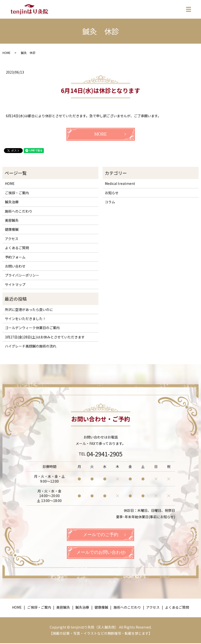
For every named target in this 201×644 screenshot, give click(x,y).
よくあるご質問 (17, 248)
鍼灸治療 (12, 202)
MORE (100, 134)
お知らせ (112, 193)
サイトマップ (15, 284)
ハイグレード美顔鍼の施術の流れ (31, 346)
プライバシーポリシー (22, 275)
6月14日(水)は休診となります (100, 90)
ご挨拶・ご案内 (17, 193)
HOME (6, 53)
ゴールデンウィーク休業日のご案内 (32, 328)
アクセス (12, 239)
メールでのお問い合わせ (101, 553)
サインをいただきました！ (25, 319)
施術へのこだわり (19, 211)
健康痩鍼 (12, 229)
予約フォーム (15, 257)
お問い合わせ (15, 266)
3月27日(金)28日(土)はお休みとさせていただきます (45, 337)
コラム (110, 202)
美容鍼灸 (12, 220)
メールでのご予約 (101, 535)
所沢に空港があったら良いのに (29, 309)
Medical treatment (120, 183)
